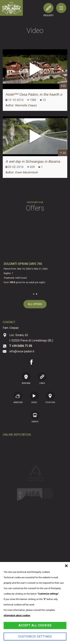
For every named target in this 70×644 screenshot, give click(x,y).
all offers (35, 304)
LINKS (42, 378)
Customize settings (35, 636)
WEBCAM (26, 378)
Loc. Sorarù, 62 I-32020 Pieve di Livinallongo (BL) (31, 338)
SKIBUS (35, 417)
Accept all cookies (35, 625)
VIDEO (34, 397)
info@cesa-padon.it (22, 351)
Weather (18, 397)
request (49, 15)
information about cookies (17, 616)
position (50, 397)
